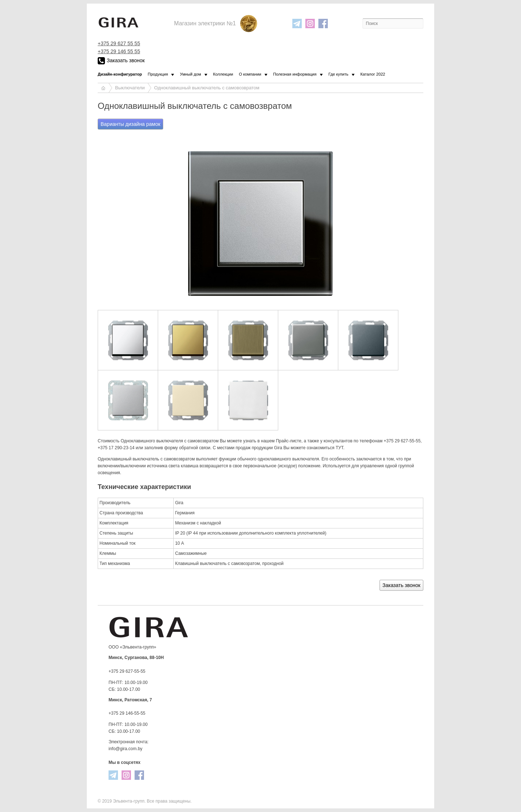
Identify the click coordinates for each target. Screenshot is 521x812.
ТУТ (340, 448)
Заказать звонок (121, 61)
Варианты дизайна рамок (130, 124)
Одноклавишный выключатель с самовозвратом (207, 88)
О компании (250, 74)
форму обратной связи (187, 448)
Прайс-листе (288, 441)
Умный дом (190, 74)
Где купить (338, 74)
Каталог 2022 (373, 74)
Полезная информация (295, 74)
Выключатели (130, 88)
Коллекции (223, 74)
